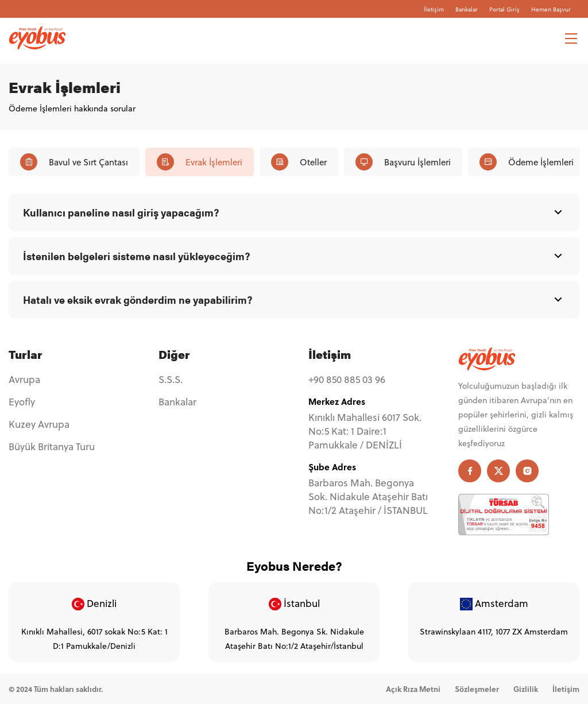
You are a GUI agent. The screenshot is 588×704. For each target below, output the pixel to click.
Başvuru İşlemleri (403, 162)
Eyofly (22, 402)
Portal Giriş (504, 9)
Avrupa (24, 380)
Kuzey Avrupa (39, 424)
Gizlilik (526, 689)
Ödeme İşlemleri (527, 162)
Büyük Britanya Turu (52, 447)
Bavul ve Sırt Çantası (74, 162)
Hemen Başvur (551, 9)
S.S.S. (171, 380)
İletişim (434, 9)
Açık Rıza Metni (413, 689)
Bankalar (467, 9)
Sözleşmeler (477, 689)
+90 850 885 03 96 (347, 380)
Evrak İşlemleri (200, 162)
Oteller (299, 162)
